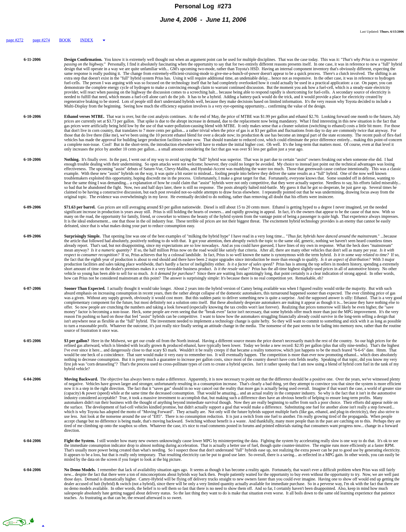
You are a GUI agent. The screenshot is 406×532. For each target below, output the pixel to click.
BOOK (65, 40)
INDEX (87, 40)
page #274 (41, 40)
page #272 (15, 40)
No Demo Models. (80, 470)
